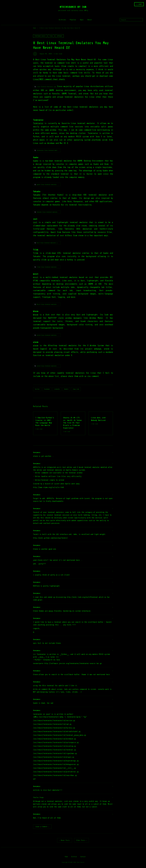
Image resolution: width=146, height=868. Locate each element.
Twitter (37, 389)
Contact (83, 857)
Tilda (36, 253)
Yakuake (37, 195)
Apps (82, 20)
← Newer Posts (65, 841)
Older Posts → (82, 841)
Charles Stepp (38, 797)
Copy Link (76, 389)
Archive (74, 857)
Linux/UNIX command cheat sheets (49, 79)
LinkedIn (57, 389)
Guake (36, 161)
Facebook (47, 389)
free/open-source (40, 36)
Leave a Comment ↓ (42, 827)
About (90, 20)
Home (34, 28)
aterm (36, 346)
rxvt (35, 222)
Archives (62, 20)
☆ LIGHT (139, 4)
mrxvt (36, 277)
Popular (73, 20)
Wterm (36, 315)
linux (51, 36)
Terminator (38, 123)
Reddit (66, 389)
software (59, 36)
